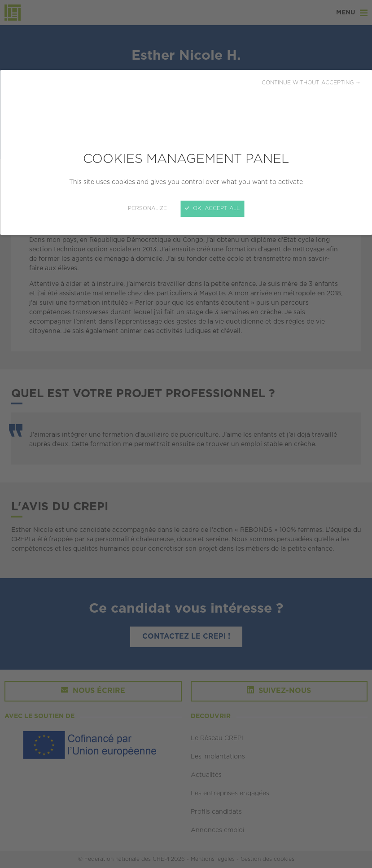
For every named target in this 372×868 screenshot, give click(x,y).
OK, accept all (212, 208)
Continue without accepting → (311, 83)
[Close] (186, 434)
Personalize (147, 208)
